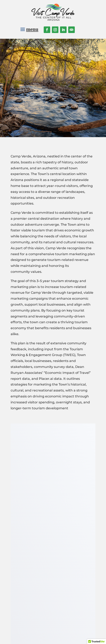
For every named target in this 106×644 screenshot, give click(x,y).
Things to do (31, 572)
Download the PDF (53, 435)
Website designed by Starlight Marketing (67, 638)
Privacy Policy (68, 633)
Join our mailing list (67, 544)
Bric (31, 588)
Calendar (31, 577)
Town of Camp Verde (31, 605)
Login (78, 569)
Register (78, 580)
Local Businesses (31, 583)
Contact (31, 599)
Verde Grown (31, 594)
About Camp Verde (31, 566)
